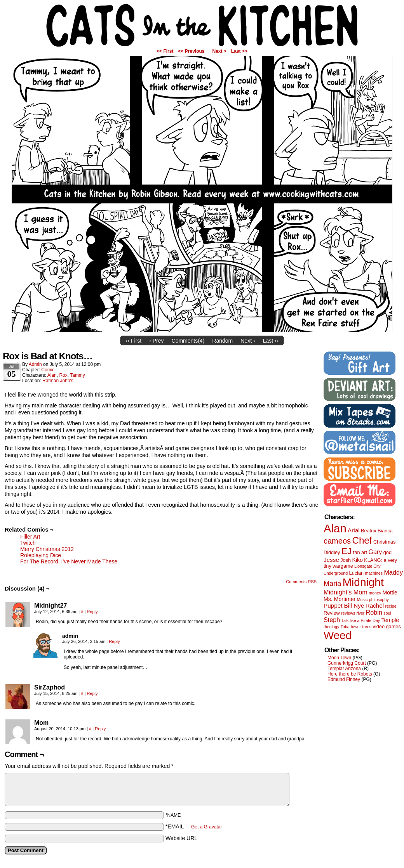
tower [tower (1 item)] (356, 627)
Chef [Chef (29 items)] (362, 540)
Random (222, 341)
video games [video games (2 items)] (387, 626)
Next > (219, 51)
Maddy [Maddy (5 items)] (393, 572)
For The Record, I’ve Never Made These (69, 561)
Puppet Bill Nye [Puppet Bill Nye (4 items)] (344, 606)
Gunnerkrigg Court (347, 663)
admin (35, 364)
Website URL (181, 838)
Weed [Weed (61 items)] (338, 635)
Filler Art (30, 537)
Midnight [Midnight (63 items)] (363, 582)
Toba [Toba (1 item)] (345, 627)
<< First (165, 51)
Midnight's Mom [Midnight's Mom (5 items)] (346, 592)
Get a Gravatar (206, 827)
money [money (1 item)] (375, 593)
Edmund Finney (344, 679)
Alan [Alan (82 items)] (335, 528)
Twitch (28, 543)
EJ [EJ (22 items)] (347, 551)
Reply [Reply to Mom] (100, 729)
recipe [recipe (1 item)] (391, 606)
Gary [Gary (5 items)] (375, 552)
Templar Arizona (344, 669)
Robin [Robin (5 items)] (374, 612)
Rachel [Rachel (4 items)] (375, 606)
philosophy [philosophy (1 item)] (379, 599)
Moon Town (339, 658)
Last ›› (271, 341)
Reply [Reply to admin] (114, 641)
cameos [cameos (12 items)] (337, 541)
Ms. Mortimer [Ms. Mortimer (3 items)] (340, 599)
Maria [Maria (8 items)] (332, 584)
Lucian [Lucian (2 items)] (357, 573)
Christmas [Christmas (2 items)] (384, 542)
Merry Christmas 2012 (47, 549)
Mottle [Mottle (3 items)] (390, 593)
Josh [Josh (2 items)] (346, 560)
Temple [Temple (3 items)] (390, 620)
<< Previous (191, 51)
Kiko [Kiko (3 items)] (357, 560)
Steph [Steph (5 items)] (332, 620)
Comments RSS (301, 582)
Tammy (77, 375)
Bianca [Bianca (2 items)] (385, 531)
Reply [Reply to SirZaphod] (92, 693)
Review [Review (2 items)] (332, 613)
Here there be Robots (350, 674)
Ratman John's (58, 381)
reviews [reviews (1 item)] (348, 613)
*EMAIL (194, 826)
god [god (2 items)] (387, 552)
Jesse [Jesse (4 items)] (331, 560)
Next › (248, 341)
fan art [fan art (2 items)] (360, 552)
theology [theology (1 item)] (331, 627)
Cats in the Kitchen (202, 25)
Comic (48, 370)
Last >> (239, 51)
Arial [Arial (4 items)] (354, 530)
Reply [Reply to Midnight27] (92, 612)
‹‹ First (134, 341)
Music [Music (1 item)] (362, 599)
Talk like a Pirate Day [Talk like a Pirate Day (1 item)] (361, 620)
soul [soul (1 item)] (387, 613)
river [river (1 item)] (361, 613)
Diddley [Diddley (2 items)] (332, 552)
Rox (63, 375)
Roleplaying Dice (41, 555)
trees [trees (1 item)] (367, 627)
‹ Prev (156, 341)
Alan (52, 375)
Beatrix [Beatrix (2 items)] (369, 531)
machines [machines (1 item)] (374, 573)
